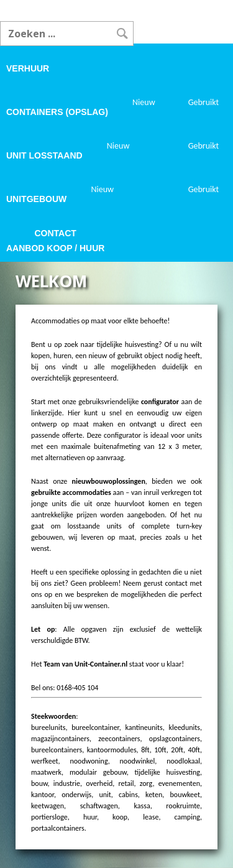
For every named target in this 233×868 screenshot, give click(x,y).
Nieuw (144, 102)
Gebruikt (204, 102)
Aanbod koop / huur (55, 248)
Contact (56, 233)
